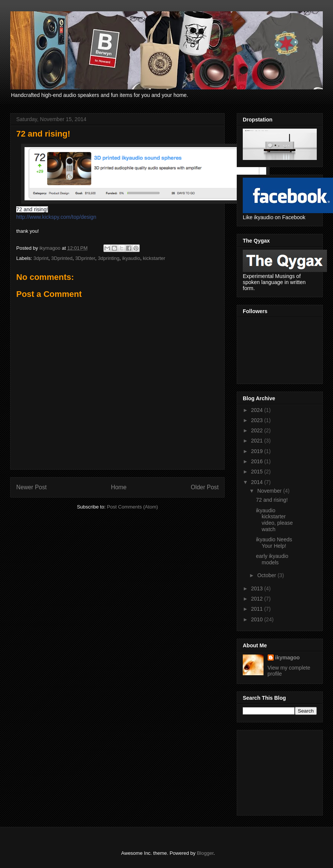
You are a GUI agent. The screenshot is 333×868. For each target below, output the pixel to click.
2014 (258, 482)
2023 (258, 420)
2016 (258, 461)
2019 (258, 451)
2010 (258, 619)
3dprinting (109, 258)
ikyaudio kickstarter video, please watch (274, 520)
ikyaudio (131, 258)
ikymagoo (288, 658)
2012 (258, 599)
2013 (258, 588)
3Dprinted (62, 258)
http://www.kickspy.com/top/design (56, 217)
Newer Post (32, 487)
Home (119, 487)
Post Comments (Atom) (132, 507)
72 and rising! (272, 500)
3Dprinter (85, 258)
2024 (258, 410)
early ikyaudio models (272, 559)
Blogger (205, 853)
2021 (258, 441)
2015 (258, 472)
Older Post (205, 487)
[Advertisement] (281, 771)
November (270, 491)
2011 (258, 609)
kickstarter (154, 258)
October (267, 575)
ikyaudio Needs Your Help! (274, 543)
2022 (258, 430)
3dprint (41, 258)
